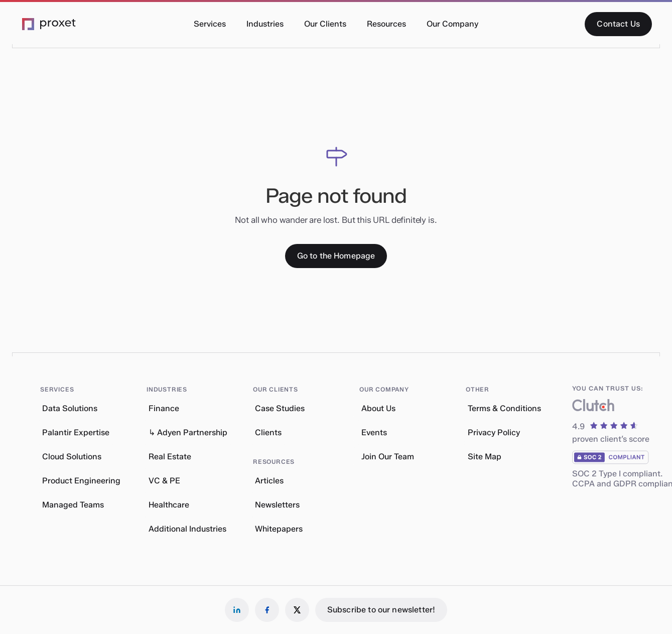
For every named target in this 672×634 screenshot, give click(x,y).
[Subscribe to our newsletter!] (381, 610)
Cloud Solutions (72, 457)
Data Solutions (70, 408)
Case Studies (280, 408)
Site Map (485, 457)
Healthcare (169, 505)
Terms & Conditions (504, 408)
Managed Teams (73, 505)
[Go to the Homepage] (336, 256)
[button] (210, 24)
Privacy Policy (494, 432)
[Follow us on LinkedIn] (237, 610)
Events (374, 432)
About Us (378, 408)
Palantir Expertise (76, 432)
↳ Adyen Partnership (188, 432)
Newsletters (277, 505)
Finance (164, 408)
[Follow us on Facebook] (267, 610)
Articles (269, 481)
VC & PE (164, 481)
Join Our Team (388, 457)
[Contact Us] (618, 24)
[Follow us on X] (297, 610)
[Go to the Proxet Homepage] (49, 24)
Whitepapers (279, 529)
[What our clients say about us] (593, 407)
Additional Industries (187, 529)
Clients (268, 432)
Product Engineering (81, 481)
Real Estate (170, 457)
